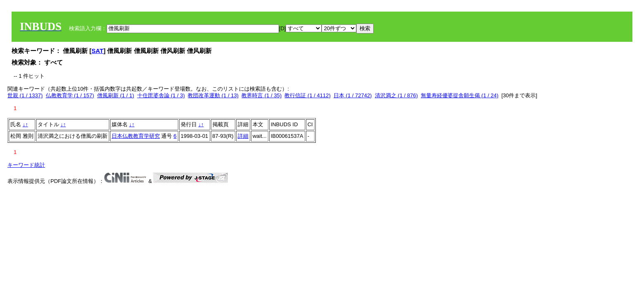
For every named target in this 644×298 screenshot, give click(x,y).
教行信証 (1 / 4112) (307, 95)
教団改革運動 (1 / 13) (213, 95)
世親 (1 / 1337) (25, 95)
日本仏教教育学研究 (136, 136)
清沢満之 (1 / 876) (396, 95)
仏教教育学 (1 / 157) (70, 95)
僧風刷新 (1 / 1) (116, 95)
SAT (97, 51)
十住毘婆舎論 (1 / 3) (161, 95)
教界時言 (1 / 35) (261, 95)
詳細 (243, 136)
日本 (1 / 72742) (353, 95)
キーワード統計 (26, 165)
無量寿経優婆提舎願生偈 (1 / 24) (460, 95)
